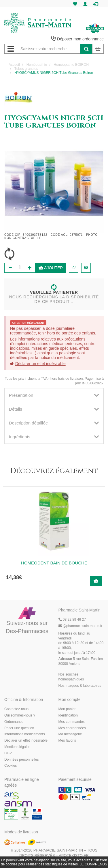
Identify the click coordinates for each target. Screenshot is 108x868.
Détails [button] (54, 409)
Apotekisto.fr (74, 855)
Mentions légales (17, 747)
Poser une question (19, 728)
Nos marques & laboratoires (80, 686)
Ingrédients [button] (54, 437)
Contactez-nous (16, 709)
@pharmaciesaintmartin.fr (80, 626)
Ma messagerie (70, 734)
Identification (68, 715)
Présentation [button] (54, 395)
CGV (8, 753)
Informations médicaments (25, 734)
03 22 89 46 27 (72, 620)
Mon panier (67, 709)
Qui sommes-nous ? (20, 715)
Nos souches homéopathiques (71, 677)
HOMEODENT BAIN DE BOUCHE (54, 563)
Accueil (14, 65)
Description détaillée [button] (54, 423)
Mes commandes (72, 722)
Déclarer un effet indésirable (40, 364)
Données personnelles (21, 759)
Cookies (11, 766)
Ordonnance (14, 722)
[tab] (54, 395)
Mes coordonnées (72, 728)
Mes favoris (67, 740)
